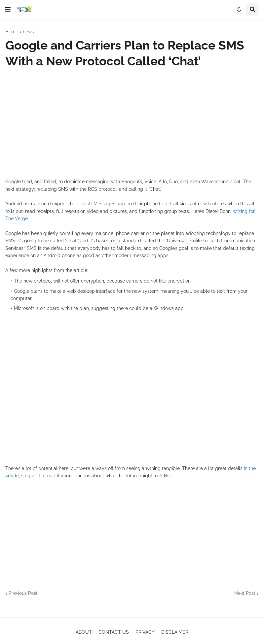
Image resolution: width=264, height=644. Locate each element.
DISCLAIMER (175, 632)
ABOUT (84, 632)
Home (12, 32)
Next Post (245, 593)
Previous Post (23, 593)
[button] (8, 10)
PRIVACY (145, 632)
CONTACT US (114, 632)
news (28, 32)
